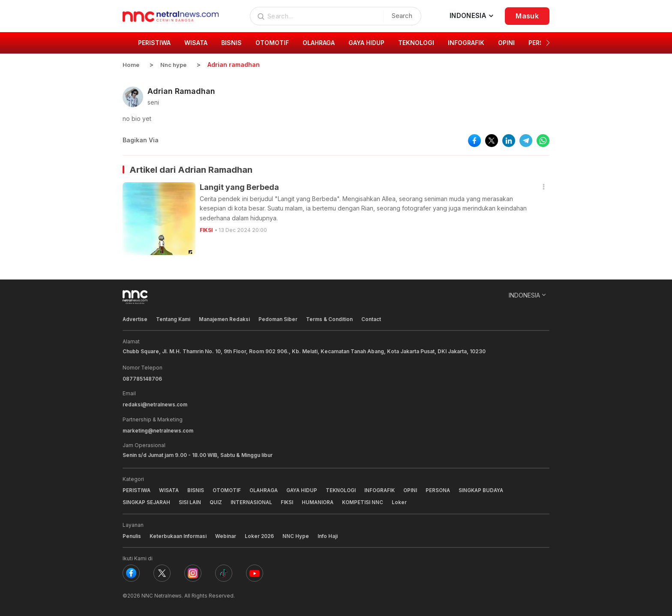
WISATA (170, 489)
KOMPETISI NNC (369, 501)
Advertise (135, 319)
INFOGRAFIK (387, 489)
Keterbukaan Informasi (178, 535)
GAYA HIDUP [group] (366, 43)
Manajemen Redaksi (226, 319)
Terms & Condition (332, 319)
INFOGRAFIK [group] (466, 43)
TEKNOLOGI (347, 489)
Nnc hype (175, 65)
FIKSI (207, 230)
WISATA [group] (196, 43)
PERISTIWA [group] (154, 43)
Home (131, 65)
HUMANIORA (322, 501)
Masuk (527, 16)
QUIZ (218, 501)
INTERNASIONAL (255, 501)
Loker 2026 (261, 535)
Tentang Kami (174, 319)
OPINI (418, 489)
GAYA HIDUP (307, 489)
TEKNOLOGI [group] (416, 43)
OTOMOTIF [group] (272, 43)
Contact (374, 319)
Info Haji (329, 535)
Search (400, 16)
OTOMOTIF (229, 489)
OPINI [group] (506, 43)
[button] (548, 43)
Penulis (132, 535)
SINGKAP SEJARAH (147, 501)
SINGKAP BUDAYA (491, 489)
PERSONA (447, 489)
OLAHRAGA (267, 489)
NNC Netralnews (162, 594)
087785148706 (142, 378)
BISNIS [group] (231, 43)
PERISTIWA (137, 489)
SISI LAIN (192, 501)
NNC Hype (297, 535)
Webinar (226, 535)
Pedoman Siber (280, 319)
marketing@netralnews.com (159, 430)
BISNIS (197, 489)
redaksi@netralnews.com (156, 404)
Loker (406, 501)
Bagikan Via (141, 140)
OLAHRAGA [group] (319, 43)
